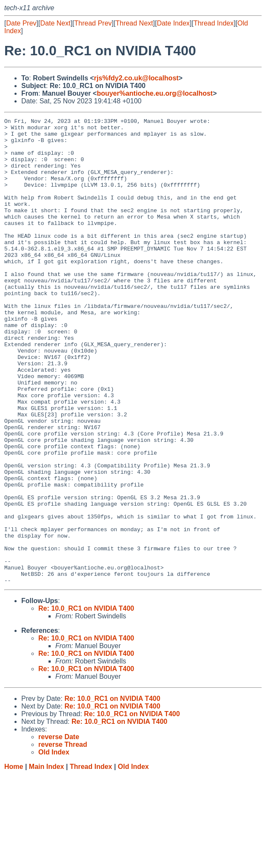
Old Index (133, 860)
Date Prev (21, 23)
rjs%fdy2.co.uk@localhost (136, 78)
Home (14, 860)
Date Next (55, 23)
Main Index (47, 860)
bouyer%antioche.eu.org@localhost (155, 93)
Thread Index (214, 23)
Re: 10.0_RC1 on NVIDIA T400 (86, 702)
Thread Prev (93, 23)
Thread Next (134, 23)
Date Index (173, 23)
